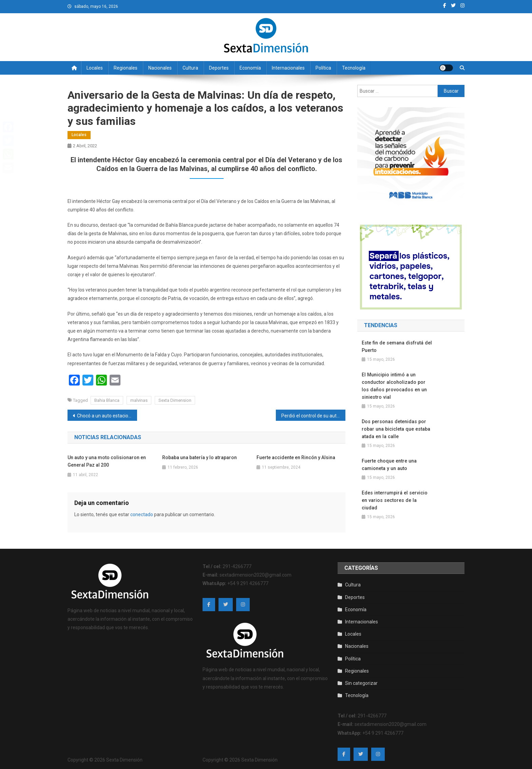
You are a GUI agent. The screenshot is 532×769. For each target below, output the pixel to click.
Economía (250, 68)
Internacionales (288, 68)
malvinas (139, 400)
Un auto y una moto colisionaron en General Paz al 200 (107, 461)
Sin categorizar (361, 681)
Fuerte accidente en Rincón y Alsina (296, 457)
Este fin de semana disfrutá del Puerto (396, 346)
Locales (95, 68)
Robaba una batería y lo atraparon (199, 457)
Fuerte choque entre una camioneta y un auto (389, 465)
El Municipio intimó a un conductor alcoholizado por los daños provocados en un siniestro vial (394, 386)
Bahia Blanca (107, 400)
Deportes (219, 68)
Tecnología (354, 68)
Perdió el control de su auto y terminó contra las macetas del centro (313, 416)
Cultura (190, 68)
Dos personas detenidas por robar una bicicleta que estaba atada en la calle (395, 429)
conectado (142, 514)
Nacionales (160, 68)
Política (323, 68)
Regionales (126, 68)
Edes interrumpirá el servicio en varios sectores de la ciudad (397, 496)
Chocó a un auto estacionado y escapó (107, 416)
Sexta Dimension (175, 400)
